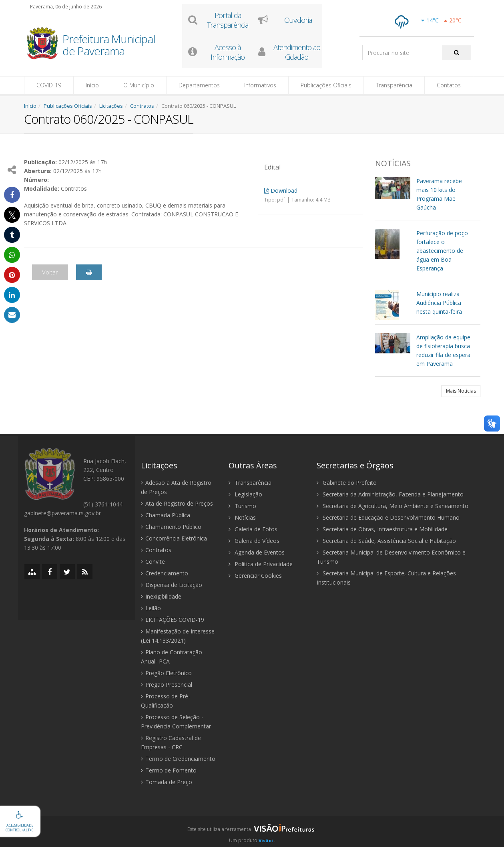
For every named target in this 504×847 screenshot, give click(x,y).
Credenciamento (165, 573)
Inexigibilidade (161, 596)
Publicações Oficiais (326, 85)
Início (92, 85)
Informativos (260, 85)
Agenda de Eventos (257, 552)
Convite (153, 562)
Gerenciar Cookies (255, 576)
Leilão (151, 608)
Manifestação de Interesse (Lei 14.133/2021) (178, 636)
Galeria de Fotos (253, 529)
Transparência (394, 85)
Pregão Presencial (167, 685)
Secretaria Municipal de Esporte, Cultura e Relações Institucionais (386, 578)
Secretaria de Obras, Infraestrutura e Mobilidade (382, 529)
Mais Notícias (461, 391)
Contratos (142, 106)
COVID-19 (49, 85)
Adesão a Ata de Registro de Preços (176, 487)
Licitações (111, 106)
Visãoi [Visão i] (266, 840)
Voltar (50, 272)
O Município (139, 85)
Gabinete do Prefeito (347, 483)
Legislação (245, 494)
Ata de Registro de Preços (177, 503)
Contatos (449, 85)
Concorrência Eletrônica (174, 538)
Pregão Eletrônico (166, 673)
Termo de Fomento (169, 770)
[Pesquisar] (457, 52)
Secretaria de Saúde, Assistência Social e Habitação (386, 541)
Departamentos (199, 85)
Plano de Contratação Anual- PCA (172, 657)
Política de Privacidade (261, 564)
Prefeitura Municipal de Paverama (109, 46)
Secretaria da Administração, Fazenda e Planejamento (390, 494)
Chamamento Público (171, 527)
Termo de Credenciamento (178, 759)
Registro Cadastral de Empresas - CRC (171, 742)
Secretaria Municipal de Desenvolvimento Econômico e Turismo (391, 557)
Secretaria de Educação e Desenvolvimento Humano (388, 517)
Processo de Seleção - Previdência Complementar (176, 722)
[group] (252, 831)
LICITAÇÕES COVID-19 (173, 620)
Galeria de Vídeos (254, 541)
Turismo (242, 506)
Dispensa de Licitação (172, 585)
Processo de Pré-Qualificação (166, 701)
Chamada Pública (166, 515)
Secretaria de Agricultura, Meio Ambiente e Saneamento (393, 506)
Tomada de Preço (167, 782)
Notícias (242, 517)
